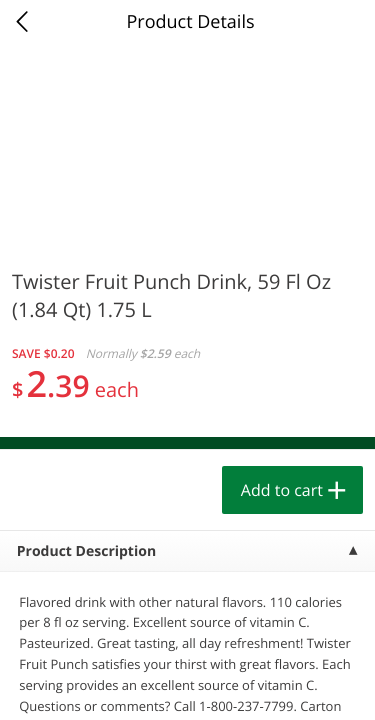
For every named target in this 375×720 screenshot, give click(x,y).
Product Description (86, 551)
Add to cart (282, 490)
